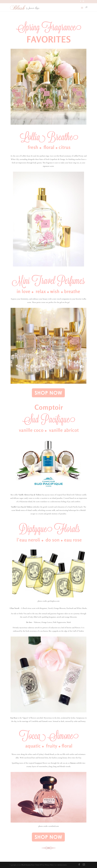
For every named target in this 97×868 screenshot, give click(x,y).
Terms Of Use (40, 865)
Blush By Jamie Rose (28, 865)
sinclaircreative (62, 865)
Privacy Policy (49, 865)
